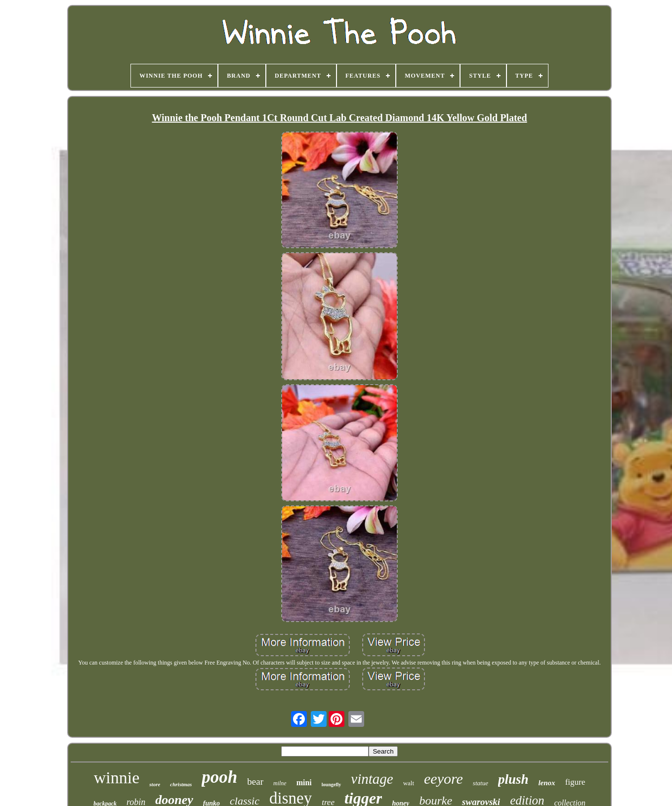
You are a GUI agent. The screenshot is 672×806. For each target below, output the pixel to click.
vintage (372, 779)
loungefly (331, 784)
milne (280, 783)
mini (304, 783)
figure (575, 782)
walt (409, 783)
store (155, 784)
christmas (181, 784)
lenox (546, 783)
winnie (117, 778)
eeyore (443, 779)
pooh (219, 777)
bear (255, 782)
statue (481, 783)
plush (513, 779)
